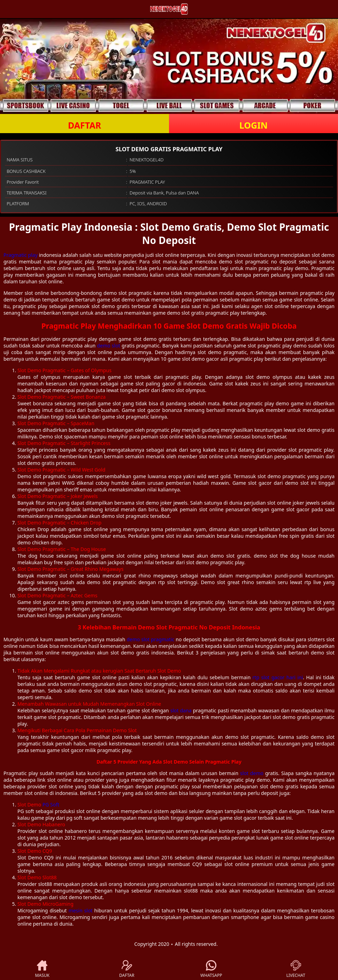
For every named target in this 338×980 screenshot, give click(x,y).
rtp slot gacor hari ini (278, 677)
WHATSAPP (211, 969)
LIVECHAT (296, 969)
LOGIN (253, 125)
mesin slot (81, 910)
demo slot (108, 346)
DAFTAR (84, 125)
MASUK (42, 969)
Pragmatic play (21, 255)
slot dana (181, 710)
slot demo (252, 773)
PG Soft (51, 805)
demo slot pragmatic (150, 639)
